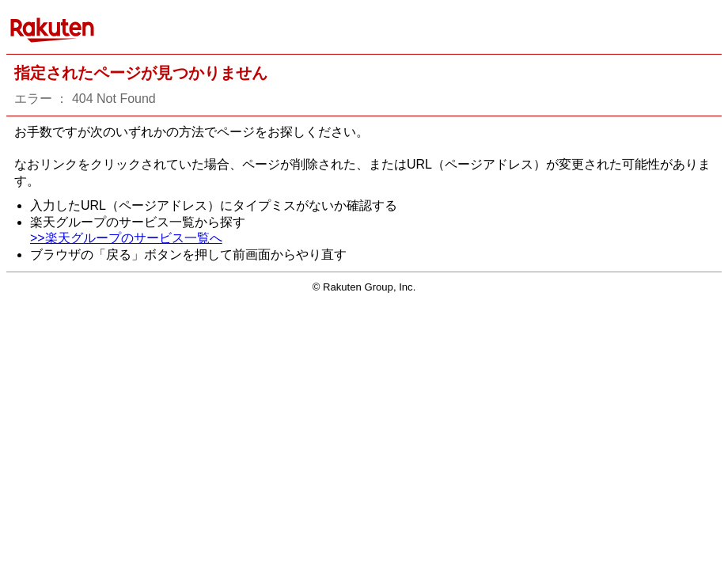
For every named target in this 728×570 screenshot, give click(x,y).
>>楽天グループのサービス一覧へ (126, 238)
